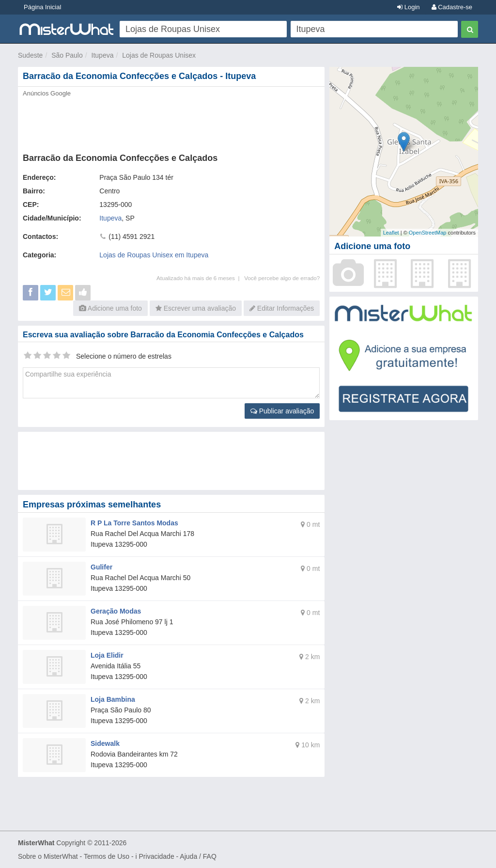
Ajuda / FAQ (198, 856)
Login (408, 7)
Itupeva (103, 55)
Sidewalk (105, 743)
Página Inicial (42, 7)
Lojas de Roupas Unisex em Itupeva (154, 255)
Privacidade (157, 856)
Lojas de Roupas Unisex (159, 55)
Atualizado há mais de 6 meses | (200, 278)
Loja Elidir (107, 655)
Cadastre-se (452, 7)
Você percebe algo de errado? (282, 278)
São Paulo (67, 55)
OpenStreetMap (428, 233)
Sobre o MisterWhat (48, 856)
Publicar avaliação (282, 411)
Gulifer (101, 567)
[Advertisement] (171, 122)
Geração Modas (116, 611)
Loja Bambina (113, 699)
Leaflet (391, 233)
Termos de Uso (107, 856)
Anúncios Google (47, 93)
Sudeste (30, 55)
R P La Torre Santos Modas (134, 523)
